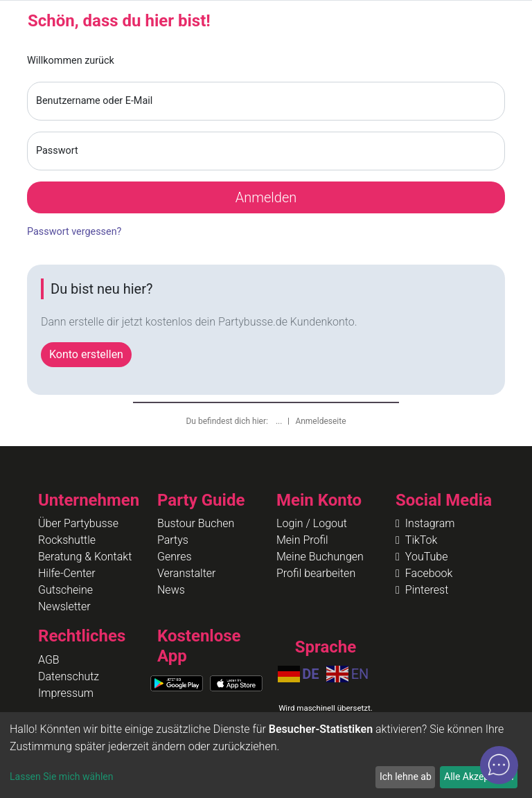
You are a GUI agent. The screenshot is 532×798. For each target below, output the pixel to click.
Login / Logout (312, 523)
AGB (49, 660)
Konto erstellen (86, 354)
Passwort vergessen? (74, 232)
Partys (173, 540)
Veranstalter (186, 573)
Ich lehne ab (406, 777)
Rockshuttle (67, 540)
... (280, 421)
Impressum (66, 693)
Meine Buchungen (320, 557)
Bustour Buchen (196, 523)
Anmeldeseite (320, 421)
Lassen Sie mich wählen (61, 777)
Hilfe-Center (67, 573)
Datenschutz (69, 676)
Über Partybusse (78, 523)
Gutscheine (65, 590)
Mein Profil (302, 540)
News (171, 590)
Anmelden (266, 197)
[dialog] (266, 755)
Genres (175, 557)
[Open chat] (499, 765)
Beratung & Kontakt (85, 557)
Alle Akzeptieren (479, 777)
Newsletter (64, 606)
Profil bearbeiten (316, 573)
